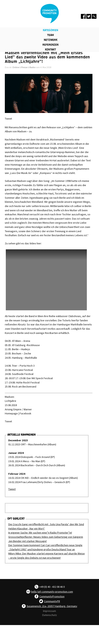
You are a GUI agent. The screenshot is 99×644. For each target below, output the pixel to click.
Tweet (8, 119)
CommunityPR (52, 601)
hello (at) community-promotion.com (52, 592)
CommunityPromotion (52, 596)
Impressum (49, 611)
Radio (32, 67)
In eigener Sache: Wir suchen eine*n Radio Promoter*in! (40, 533)
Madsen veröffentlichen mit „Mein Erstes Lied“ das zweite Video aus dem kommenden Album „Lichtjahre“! (47, 57)
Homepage (11, 413)
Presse (24, 67)
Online (16, 67)
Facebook (25, 413)
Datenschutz (50, 615)
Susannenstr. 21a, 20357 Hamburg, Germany (52, 606)
